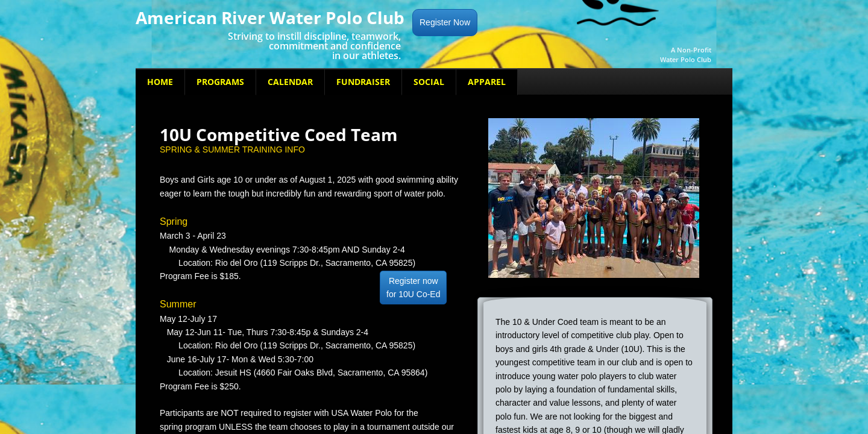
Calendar (290, 82)
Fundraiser (363, 82)
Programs (220, 82)
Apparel (487, 82)
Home (160, 82)
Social (429, 82)
